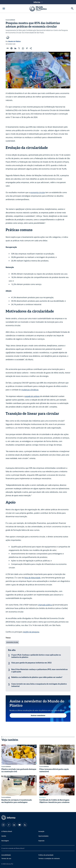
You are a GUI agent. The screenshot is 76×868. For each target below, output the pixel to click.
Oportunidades (43, 836)
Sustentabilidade (10, 20)
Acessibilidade (6, 855)
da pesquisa (31, 632)
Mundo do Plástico (14, 41)
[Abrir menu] (4, 9)
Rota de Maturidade (32, 578)
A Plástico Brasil (7, 831)
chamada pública (45, 605)
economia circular (38, 192)
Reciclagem (5, 841)
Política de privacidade (46, 855)
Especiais (41, 841)
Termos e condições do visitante (49, 858)
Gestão (4, 836)
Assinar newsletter (38, 715)
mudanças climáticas (30, 390)
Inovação (41, 831)
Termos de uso (6, 858)
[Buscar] (72, 9)
